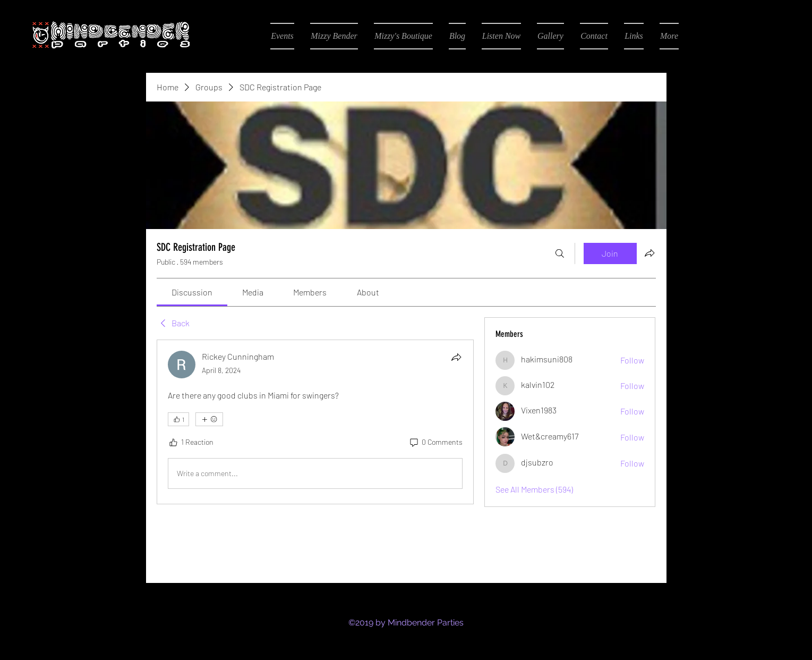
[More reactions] (209, 419)
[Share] (456, 357)
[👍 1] (178, 419)
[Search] (560, 253)
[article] (315, 422)
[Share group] (649, 253)
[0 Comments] (435, 442)
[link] (192, 292)
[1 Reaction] (191, 442)
